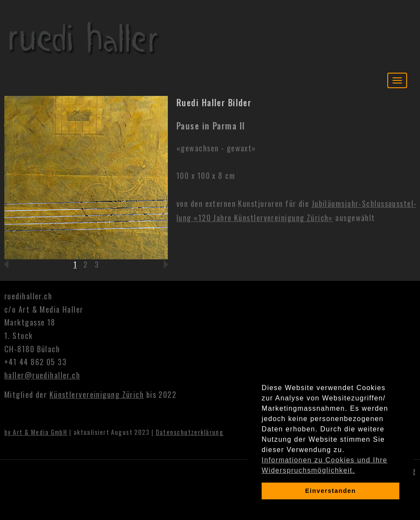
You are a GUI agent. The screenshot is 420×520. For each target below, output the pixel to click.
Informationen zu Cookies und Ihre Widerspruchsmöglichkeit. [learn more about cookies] (324, 465)
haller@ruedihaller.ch (42, 375)
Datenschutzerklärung (190, 432)
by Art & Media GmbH (36, 432)
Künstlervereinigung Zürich (97, 394)
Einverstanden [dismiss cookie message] (330, 491)
